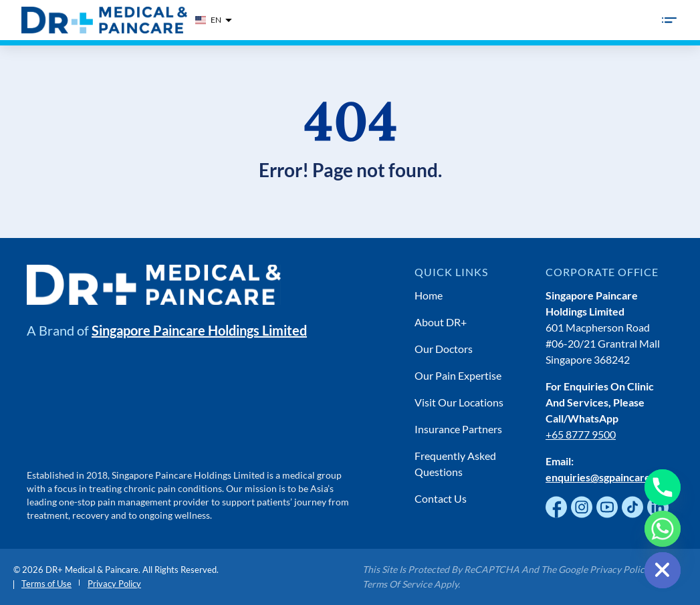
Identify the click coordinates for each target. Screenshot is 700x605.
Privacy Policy (114, 584)
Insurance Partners (458, 429)
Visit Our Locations (459, 402)
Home (429, 295)
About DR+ (441, 322)
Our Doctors (444, 349)
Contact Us (441, 498)
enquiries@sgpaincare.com (609, 477)
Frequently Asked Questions (455, 464)
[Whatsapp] (663, 529)
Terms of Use (46, 584)
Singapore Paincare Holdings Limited (199, 330)
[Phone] (663, 487)
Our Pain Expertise (458, 375)
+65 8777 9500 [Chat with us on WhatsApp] (581, 434)
